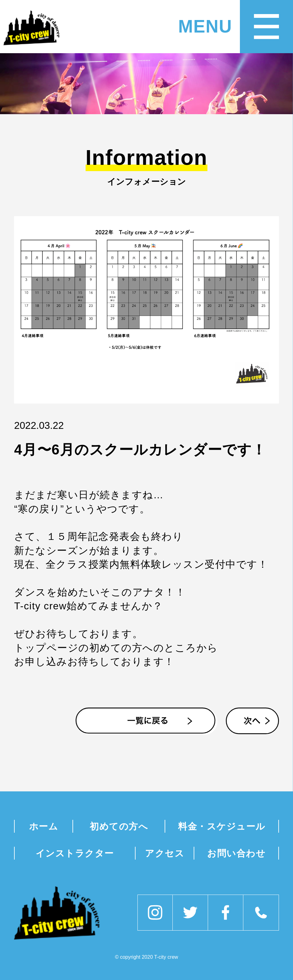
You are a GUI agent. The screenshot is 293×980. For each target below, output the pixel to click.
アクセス (165, 853)
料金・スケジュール (222, 826)
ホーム (44, 826)
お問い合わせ (236, 853)
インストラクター (75, 853)
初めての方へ (119, 826)
